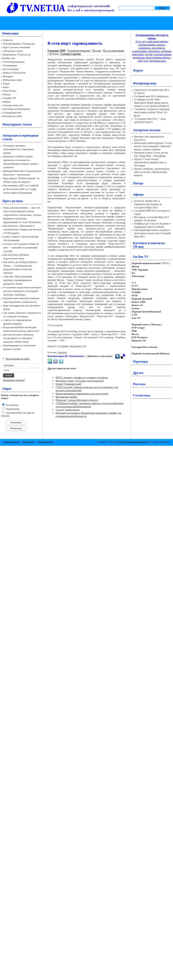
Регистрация (28, 442)
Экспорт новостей (13, 105)
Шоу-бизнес (10, 91)
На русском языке (114, 51)
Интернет (8, 76)
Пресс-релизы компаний (17, 47)
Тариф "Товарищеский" (69, 384)
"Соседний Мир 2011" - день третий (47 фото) (150, 120)
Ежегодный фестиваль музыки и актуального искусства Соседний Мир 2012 (152, 233)
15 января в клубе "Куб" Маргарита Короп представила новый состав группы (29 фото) (151, 103)
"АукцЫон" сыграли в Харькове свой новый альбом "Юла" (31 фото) (152, 112)
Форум (7, 102)
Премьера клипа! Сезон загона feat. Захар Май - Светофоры (151, 154)
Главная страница (11, 442)
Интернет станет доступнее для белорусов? (80, 381)
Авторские (10, 135)
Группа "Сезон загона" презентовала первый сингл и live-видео (150, 162)
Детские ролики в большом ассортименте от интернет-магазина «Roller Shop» (18, 338)
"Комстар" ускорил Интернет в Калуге (77, 400)
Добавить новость (45, 442)
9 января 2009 (56, 51)
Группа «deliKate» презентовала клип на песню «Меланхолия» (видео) (152, 172)
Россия (97, 51)
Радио (6, 83)
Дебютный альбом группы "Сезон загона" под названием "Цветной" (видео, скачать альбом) (153, 146)
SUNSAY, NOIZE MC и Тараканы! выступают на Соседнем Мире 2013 (148, 204)
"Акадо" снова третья (67, 410)
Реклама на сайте (13, 116)
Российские (12, 405)
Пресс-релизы (13, 201)
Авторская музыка (147, 130)
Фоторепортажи (145, 83)
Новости (8, 40)
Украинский (12, 409)
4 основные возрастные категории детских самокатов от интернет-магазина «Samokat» (22, 291)
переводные (30, 135)
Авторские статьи (13, 51)
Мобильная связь (12, 80)
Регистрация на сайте (18, 359)
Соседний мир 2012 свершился (151, 96)
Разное (7, 94)
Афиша (138, 194)
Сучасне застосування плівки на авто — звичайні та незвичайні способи (21, 247)
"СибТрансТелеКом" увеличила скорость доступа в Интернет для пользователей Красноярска (90, 405)
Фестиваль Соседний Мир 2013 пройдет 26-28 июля (151, 219)
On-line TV (141, 257)
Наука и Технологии (14, 73)
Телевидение (10, 65)
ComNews (62, 352)
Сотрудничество (12, 113)
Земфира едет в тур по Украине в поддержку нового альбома (152, 225)
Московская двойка (66, 397)
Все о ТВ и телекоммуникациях (133, 442)
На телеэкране (11, 69)
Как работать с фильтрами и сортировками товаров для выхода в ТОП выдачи (22, 229)
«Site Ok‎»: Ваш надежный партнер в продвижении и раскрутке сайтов (18, 280)
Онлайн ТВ (9, 98)
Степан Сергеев (71, 54)
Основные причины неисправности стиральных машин (19, 149)
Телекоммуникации (14, 62)
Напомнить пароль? (14, 380)
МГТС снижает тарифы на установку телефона (82, 377)
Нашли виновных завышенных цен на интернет (82, 394)
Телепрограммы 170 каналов (19, 44)
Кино (6, 87)
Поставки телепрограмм (17, 109)
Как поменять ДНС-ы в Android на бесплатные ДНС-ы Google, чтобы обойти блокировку (21, 189)
